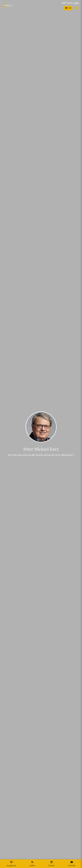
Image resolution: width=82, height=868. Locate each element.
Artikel (32, 864)
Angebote (11, 864)
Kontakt (72, 864)
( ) (68, 8)
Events (52, 864)
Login (76, 3)
